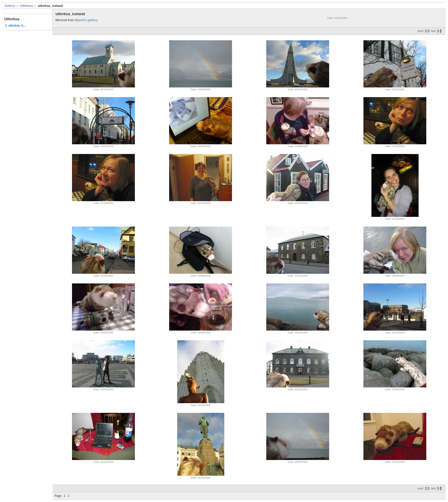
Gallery (10, 6)
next (420, 31)
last (434, 31)
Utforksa (26, 6)
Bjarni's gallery (86, 20)
